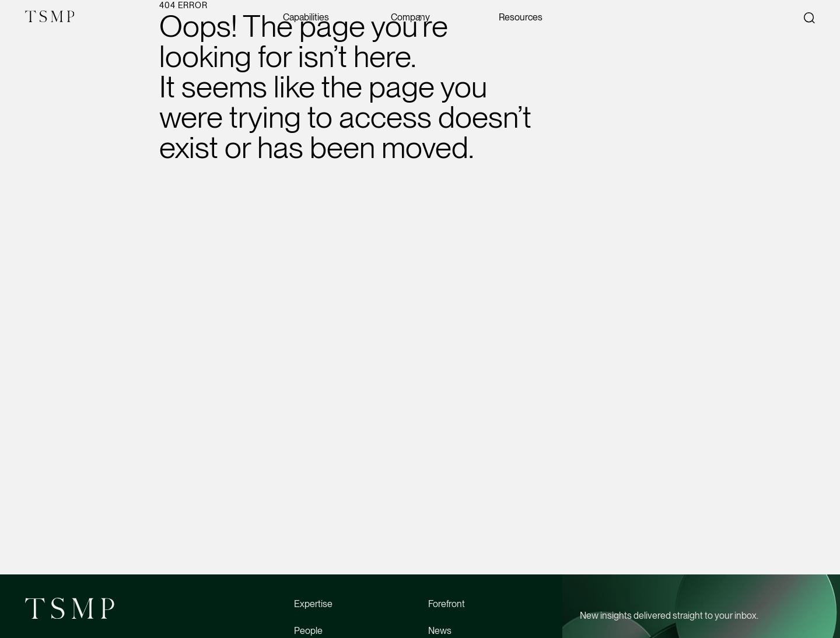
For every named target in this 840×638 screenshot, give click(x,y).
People (308, 631)
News (440, 631)
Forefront (447, 604)
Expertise (313, 604)
